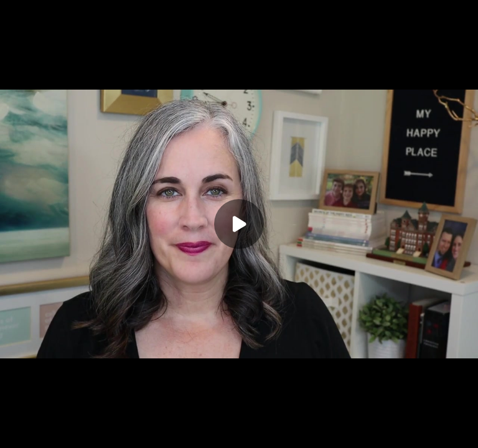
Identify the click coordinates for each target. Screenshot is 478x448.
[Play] (239, 224)
